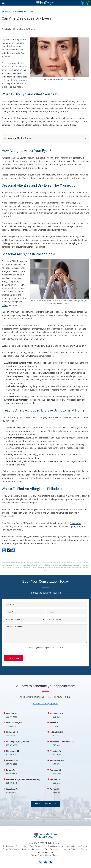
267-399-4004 (55, 792)
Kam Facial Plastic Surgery (51, 849)
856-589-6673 (12, 774)
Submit (11, 658)
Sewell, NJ (11, 770)
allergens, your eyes (25, 175)
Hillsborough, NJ (57, 713)
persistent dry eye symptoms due (38, 496)
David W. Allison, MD (45, 852)
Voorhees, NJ (55, 770)
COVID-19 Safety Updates (45, 704)
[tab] (45, 138)
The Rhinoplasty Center (12, 846)
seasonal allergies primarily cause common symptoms (33, 203)
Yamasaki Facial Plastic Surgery (75, 849)
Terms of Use (60, 648)
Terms (34, 855)
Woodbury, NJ (12, 789)
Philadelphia (75, 523)
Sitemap (56, 855)
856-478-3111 (55, 736)
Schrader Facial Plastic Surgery (35, 846)
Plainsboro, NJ (13, 751)
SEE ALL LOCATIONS (43, 804)
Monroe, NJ (54, 723)
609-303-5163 (12, 726)
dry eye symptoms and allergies (47, 537)
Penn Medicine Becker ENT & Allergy (19, 509)
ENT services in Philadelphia (36, 336)
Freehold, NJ (12, 713)
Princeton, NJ (55, 751)
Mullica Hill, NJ (56, 732)
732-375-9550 (12, 717)
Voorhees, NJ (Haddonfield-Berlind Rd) (23, 779)
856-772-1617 (55, 783)
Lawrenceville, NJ (14, 723)
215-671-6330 (12, 745)
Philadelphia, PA (13, 742)
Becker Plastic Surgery (12, 849)
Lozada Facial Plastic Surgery (76, 846)
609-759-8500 (12, 764)
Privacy (41, 855)
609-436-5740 (55, 764)
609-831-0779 (55, 726)
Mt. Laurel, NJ (12, 732)
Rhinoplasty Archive (56, 846)
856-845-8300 (12, 792)
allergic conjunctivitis (51, 192)
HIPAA (48, 855)
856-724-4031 (12, 736)
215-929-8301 (55, 745)
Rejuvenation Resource (31, 849)
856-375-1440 (12, 783)
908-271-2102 (55, 717)
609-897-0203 (12, 755)
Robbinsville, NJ (57, 761)
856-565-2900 (55, 774)
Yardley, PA (54, 789)
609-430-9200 (55, 755)
